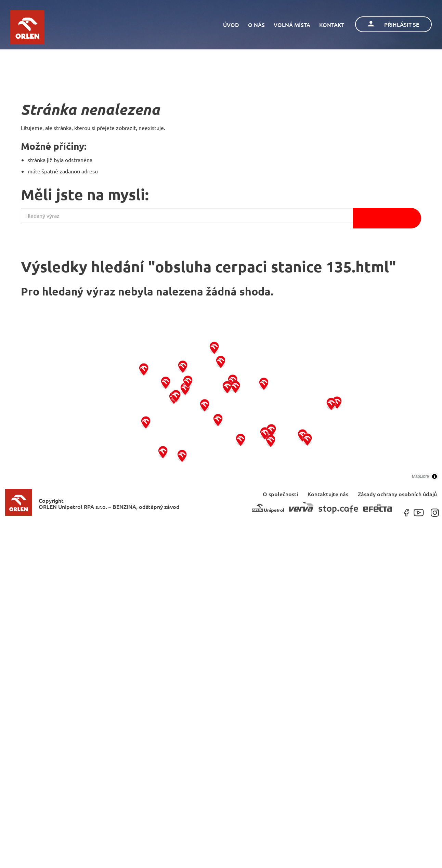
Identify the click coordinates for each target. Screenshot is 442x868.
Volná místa (292, 25)
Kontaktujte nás (328, 494)
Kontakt (332, 25)
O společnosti (280, 494)
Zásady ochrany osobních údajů (397, 494)
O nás (256, 25)
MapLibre (420, 476)
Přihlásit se (393, 24)
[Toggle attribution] (434, 476)
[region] (221, 404)
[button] (146, 422)
